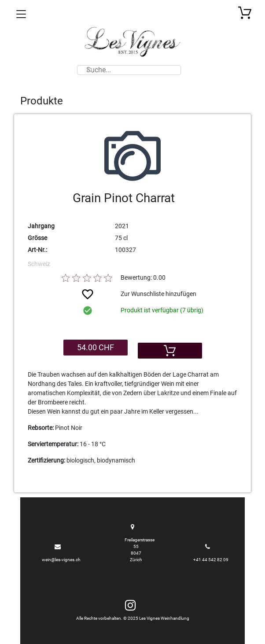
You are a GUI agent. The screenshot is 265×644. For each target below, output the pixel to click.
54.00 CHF (96, 347)
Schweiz (39, 264)
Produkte (42, 101)
